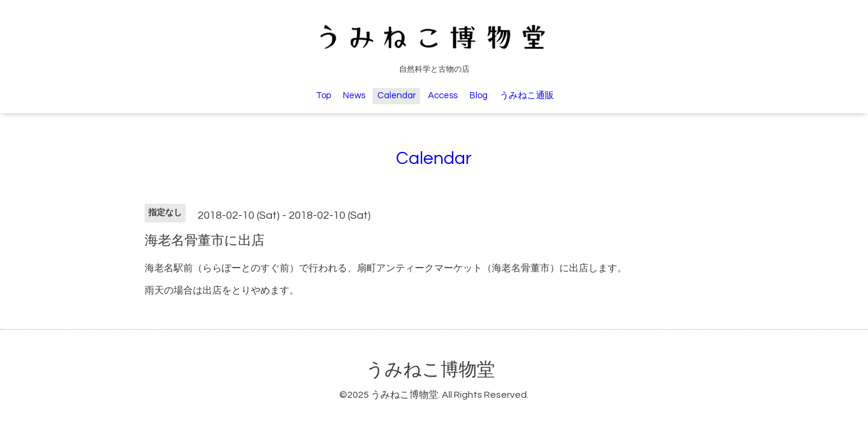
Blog (479, 96)
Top (323, 96)
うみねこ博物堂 (430, 370)
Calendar (397, 96)
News (354, 96)
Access (443, 96)
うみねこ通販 (527, 96)
